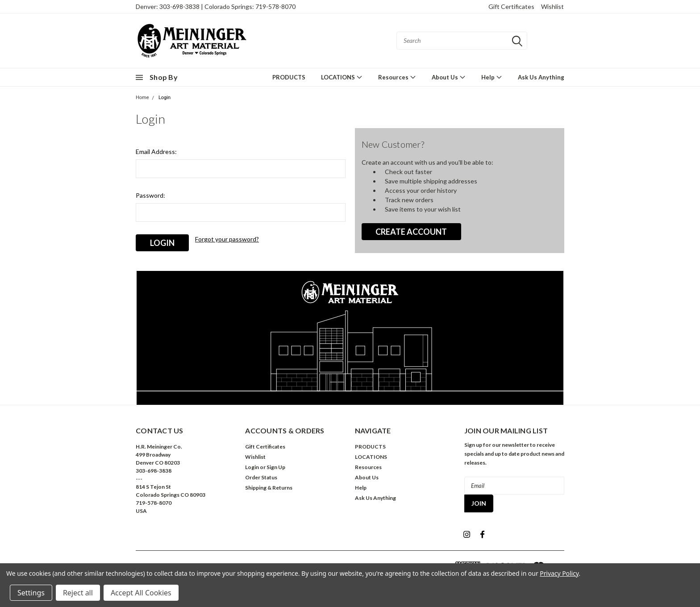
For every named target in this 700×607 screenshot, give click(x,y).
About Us (449, 77)
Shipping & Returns (269, 486)
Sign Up (276, 465)
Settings (31, 593)
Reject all (78, 593)
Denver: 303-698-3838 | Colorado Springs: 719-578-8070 (216, 6)
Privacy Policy (559, 573)
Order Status (261, 476)
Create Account (411, 232)
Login (165, 98)
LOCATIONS (342, 77)
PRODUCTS (289, 77)
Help (492, 77)
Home (142, 98)
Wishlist (552, 6)
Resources (397, 77)
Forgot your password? (227, 239)
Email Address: (156, 152)
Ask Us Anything (541, 77)
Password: (150, 195)
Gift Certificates (511, 6)
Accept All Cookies (141, 593)
